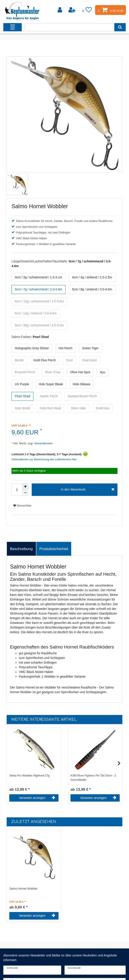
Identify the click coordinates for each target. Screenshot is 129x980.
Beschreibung (21, 549)
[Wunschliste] (87, 10)
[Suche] (120, 27)
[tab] (21, 549)
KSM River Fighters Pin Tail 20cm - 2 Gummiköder (93, 778)
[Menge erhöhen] (25, 487)
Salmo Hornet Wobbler (23, 889)
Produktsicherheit (54, 549)
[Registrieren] (72, 10)
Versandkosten (43, 443)
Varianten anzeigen (37, 798)
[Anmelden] (60, 10)
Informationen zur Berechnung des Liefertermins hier (44, 459)
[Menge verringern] (25, 493)
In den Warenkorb (88, 490)
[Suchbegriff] (70, 27)
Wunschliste (22, 506)
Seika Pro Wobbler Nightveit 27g (29, 776)
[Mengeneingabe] (17, 490)
